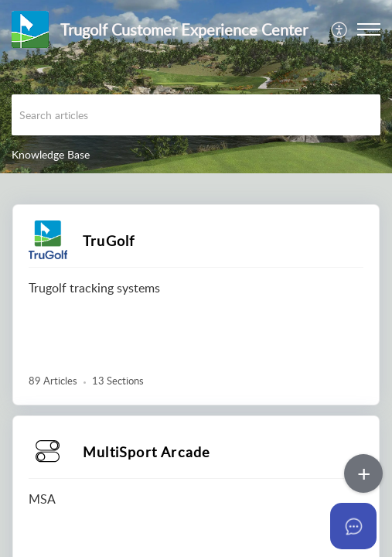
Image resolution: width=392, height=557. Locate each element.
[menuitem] (340, 29)
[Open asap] (361, 526)
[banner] (196, 87)
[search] (196, 115)
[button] (369, 29)
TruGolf (109, 241)
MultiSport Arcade (147, 452)
